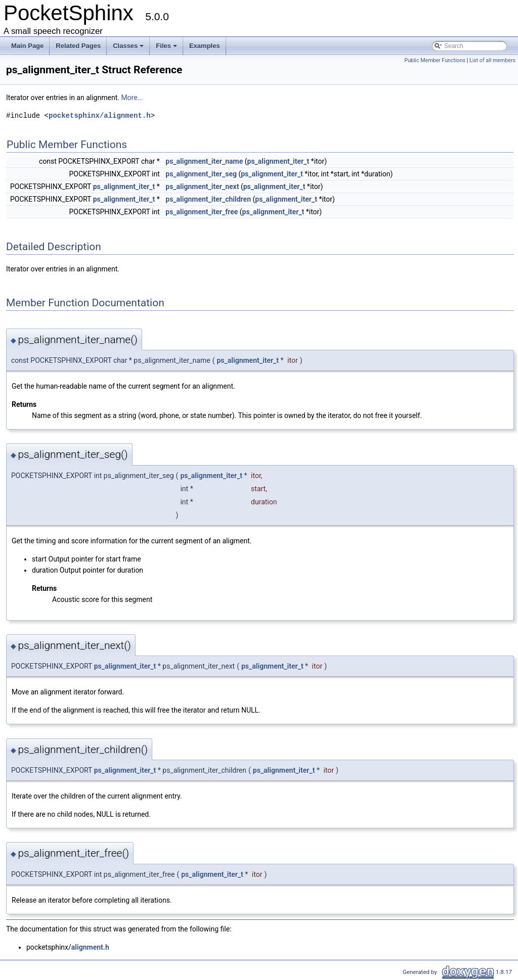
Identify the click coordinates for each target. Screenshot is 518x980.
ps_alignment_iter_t (278, 161)
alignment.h (90, 947)
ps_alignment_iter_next (202, 186)
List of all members (492, 60)
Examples (205, 46)
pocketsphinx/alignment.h (100, 115)
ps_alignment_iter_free (202, 212)
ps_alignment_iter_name (204, 161)
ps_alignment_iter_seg (201, 174)
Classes (128, 46)
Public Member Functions (435, 60)
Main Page (27, 46)
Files (166, 46)
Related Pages (78, 46)
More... (132, 98)
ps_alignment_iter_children (208, 199)
